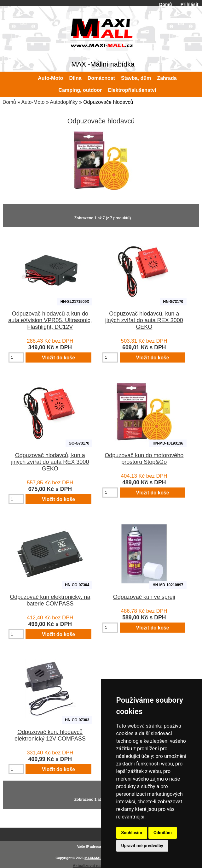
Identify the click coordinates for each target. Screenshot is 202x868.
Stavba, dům (136, 78)
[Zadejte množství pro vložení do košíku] (16, 357)
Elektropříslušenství (132, 90)
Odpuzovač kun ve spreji (144, 597)
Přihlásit (190, 4)
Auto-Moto (33, 102)
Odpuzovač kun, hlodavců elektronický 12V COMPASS (50, 735)
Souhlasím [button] (132, 833)
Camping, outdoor (80, 90)
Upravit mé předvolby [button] (142, 846)
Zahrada (167, 78)
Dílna (75, 78)
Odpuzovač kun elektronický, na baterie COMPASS (50, 600)
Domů (166, 4)
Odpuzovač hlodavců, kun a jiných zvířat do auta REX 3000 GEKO (144, 320)
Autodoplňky (64, 102)
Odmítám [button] (163, 833)
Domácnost (101, 78)
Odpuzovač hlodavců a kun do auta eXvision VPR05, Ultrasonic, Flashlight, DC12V (50, 320)
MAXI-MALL (94, 858)
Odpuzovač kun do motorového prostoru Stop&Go (144, 459)
